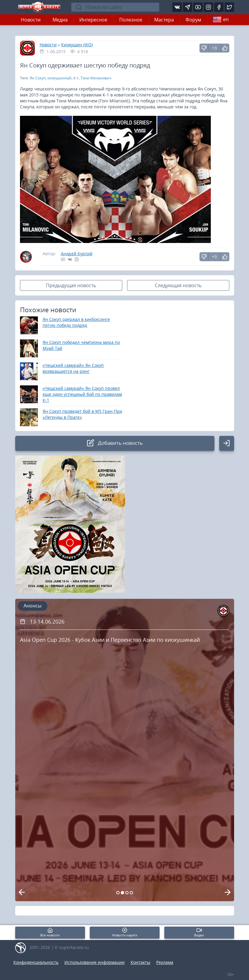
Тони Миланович (96, 78)
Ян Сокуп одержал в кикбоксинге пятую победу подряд (76, 322)
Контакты (140, 962)
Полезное (131, 20)
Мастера (164, 20)
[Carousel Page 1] (118, 893)
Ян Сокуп (38, 78)
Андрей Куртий (77, 254)
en (221, 20)
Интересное (93, 20)
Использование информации (95, 962)
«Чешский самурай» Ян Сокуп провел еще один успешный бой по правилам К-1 (82, 394)
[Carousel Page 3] (127, 893)
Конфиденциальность (36, 962)
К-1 (76, 78)
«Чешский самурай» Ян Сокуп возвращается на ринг (73, 368)
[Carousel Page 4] (131, 893)
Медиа (60, 20)
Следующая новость (178, 285)
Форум (193, 20)
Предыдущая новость (71, 285)
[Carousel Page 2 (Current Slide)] (122, 893)
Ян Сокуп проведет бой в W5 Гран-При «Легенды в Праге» (82, 414)
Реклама (165, 962)
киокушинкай (59, 78)
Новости (31, 20)
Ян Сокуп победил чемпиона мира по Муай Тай (81, 345)
